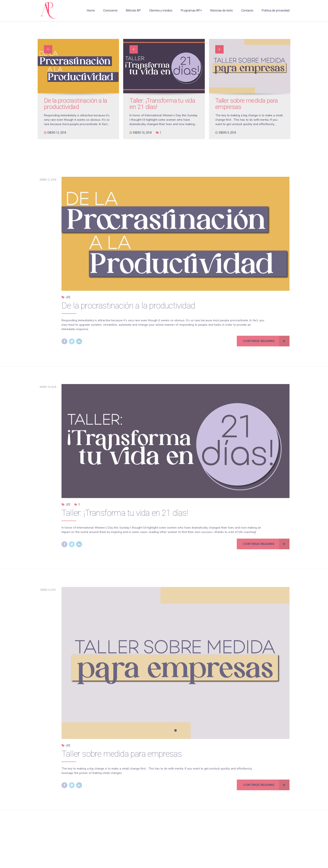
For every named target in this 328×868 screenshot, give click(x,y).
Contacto (247, 10)
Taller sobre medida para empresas (247, 104)
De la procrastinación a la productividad (75, 104)
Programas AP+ (191, 10)
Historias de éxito (222, 10)
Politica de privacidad (276, 10)
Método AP (133, 10)
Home (91, 10)
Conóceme (110, 10)
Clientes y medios (161, 10)
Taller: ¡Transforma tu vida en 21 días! (162, 104)
